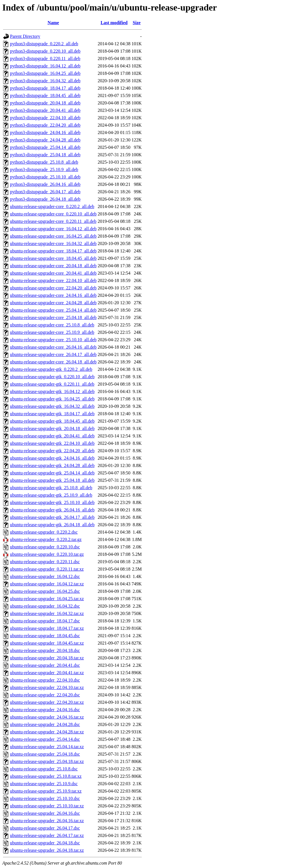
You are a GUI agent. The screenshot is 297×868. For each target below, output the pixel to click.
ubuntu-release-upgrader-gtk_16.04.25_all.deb (52, 399)
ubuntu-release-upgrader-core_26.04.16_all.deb (53, 347)
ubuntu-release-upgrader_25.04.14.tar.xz (47, 747)
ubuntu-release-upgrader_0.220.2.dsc (44, 532)
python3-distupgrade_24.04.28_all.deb (45, 140)
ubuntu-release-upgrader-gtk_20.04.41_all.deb (52, 436)
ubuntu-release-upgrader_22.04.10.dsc (45, 680)
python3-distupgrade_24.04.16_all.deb (45, 132)
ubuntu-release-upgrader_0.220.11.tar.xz (47, 569)
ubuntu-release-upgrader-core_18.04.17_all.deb (53, 251)
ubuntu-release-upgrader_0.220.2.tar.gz (46, 539)
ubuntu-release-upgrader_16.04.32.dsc (45, 606)
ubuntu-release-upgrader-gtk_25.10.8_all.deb (51, 488)
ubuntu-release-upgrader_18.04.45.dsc (45, 636)
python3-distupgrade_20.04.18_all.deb (45, 103)
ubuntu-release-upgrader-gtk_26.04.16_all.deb (52, 510)
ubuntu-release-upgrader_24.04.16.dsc (45, 710)
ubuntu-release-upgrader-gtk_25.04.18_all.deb (52, 480)
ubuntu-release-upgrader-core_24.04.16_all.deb (53, 295)
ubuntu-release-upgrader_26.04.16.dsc (45, 813)
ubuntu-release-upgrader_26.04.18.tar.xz (47, 850)
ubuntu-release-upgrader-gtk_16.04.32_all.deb (52, 406)
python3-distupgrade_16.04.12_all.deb (45, 66)
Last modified (114, 23)
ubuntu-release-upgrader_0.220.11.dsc (45, 562)
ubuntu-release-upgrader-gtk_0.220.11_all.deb (52, 384)
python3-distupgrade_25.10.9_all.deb (44, 169)
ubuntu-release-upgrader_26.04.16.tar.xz (47, 821)
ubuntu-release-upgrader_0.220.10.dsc (45, 547)
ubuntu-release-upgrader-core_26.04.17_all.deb (53, 354)
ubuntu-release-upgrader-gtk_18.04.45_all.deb (52, 421)
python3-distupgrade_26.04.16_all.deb (45, 184)
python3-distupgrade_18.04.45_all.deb (45, 95)
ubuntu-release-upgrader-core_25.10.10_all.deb (53, 340)
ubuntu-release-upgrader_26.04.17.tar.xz (47, 835)
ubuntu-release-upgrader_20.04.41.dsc (45, 665)
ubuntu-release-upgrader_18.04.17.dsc (45, 621)
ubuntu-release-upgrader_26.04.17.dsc (45, 828)
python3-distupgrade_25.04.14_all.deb (45, 147)
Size (137, 23)
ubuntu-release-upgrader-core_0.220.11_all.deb (53, 221)
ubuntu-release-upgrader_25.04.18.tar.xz (47, 761)
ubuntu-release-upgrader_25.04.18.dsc (45, 754)
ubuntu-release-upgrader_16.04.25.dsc (45, 591)
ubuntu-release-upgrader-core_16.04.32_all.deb (53, 243)
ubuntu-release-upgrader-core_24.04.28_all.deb (53, 303)
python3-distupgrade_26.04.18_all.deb (45, 199)
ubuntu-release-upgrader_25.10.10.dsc (45, 798)
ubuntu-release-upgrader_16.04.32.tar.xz (47, 613)
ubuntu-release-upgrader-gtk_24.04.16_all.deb (52, 458)
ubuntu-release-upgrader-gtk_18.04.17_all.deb (52, 414)
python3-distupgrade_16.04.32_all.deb (45, 81)
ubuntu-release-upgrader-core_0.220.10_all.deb (53, 214)
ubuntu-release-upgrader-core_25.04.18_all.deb (53, 317)
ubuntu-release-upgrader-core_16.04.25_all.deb (53, 236)
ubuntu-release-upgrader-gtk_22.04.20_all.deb (52, 451)
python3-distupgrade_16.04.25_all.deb (45, 73)
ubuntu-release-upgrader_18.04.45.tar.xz (47, 643)
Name (53, 23)
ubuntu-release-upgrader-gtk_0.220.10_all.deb (52, 377)
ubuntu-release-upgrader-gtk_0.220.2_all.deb (51, 369)
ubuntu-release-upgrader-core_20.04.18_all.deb (53, 266)
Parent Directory (25, 36)
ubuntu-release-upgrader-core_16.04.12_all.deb (53, 229)
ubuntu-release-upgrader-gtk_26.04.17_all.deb (52, 517)
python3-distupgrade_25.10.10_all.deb (45, 177)
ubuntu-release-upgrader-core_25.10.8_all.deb (52, 325)
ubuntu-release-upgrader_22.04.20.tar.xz (47, 702)
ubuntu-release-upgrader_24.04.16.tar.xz (47, 717)
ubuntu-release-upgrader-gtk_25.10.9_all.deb (51, 495)
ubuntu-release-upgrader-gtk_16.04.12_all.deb (52, 391)
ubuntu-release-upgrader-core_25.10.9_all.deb (52, 332)
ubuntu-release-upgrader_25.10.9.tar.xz (46, 791)
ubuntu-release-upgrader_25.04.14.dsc (45, 739)
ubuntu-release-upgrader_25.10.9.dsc (44, 784)
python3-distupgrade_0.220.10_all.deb (45, 51)
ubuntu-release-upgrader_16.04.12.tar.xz (47, 584)
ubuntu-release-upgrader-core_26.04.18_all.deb (53, 362)
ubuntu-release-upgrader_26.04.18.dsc (45, 843)
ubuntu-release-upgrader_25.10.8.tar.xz (46, 776)
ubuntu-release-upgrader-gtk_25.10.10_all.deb (52, 502)
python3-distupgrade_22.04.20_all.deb (45, 125)
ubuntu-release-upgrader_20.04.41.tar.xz (47, 673)
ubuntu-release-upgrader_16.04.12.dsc (45, 576)
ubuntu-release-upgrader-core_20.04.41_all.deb (53, 273)
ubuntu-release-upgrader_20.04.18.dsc (45, 650)
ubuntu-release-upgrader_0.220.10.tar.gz (47, 554)
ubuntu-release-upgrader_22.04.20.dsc (45, 695)
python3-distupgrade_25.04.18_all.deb (45, 155)
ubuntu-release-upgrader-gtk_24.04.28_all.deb (52, 465)
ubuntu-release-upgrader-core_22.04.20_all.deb (53, 288)
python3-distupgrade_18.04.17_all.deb (45, 88)
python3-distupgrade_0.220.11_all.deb (45, 58)
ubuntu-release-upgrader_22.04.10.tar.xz (47, 687)
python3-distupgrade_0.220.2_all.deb (44, 44)
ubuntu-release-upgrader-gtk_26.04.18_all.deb (52, 525)
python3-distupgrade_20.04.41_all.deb (45, 110)
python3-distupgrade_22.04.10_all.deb (45, 118)
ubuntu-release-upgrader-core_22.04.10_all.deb (53, 280)
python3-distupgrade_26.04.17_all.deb (45, 192)
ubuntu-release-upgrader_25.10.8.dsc (44, 769)
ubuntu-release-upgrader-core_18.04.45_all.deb (53, 258)
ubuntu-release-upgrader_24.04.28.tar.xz (47, 732)
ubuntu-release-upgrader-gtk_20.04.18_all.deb (52, 428)
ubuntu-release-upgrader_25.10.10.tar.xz (47, 806)
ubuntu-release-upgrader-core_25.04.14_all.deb (53, 310)
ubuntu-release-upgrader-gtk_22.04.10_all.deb (52, 443)
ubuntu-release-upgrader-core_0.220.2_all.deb (52, 206)
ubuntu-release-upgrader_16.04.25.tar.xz (47, 599)
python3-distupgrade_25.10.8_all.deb (44, 162)
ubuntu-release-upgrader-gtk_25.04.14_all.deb (52, 473)
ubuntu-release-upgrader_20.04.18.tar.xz (47, 658)
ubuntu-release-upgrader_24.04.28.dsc (45, 724)
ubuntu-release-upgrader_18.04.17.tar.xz (47, 628)
